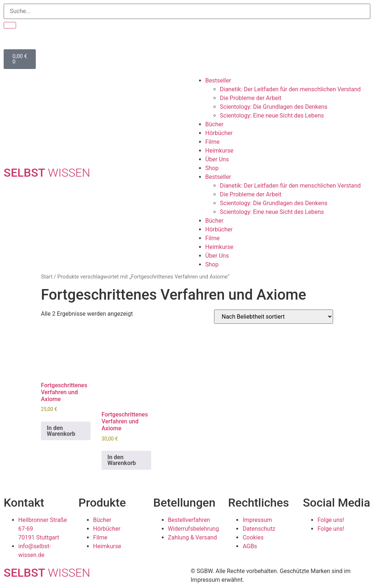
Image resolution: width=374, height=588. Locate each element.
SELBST (47, 173)
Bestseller (218, 80)
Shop (212, 168)
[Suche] (10, 25)
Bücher (214, 124)
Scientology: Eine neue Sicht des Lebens (272, 116)
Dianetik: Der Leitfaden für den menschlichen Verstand (290, 89)
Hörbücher (219, 133)
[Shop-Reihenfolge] (274, 317)
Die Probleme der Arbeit (251, 98)
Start (47, 277)
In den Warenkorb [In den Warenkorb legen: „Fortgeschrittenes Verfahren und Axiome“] (61, 431)
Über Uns (217, 159)
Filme (212, 142)
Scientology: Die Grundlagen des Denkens (274, 107)
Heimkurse (219, 151)
